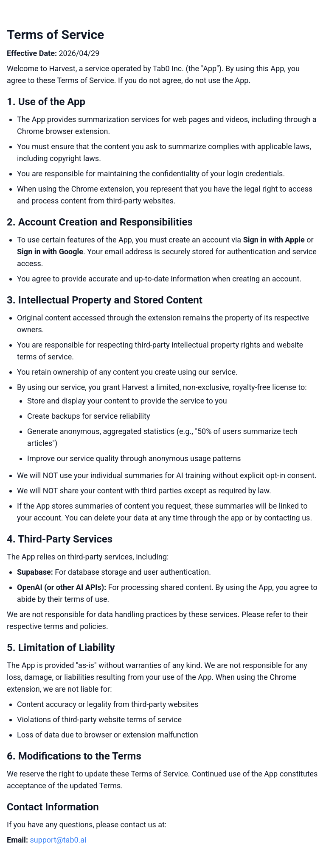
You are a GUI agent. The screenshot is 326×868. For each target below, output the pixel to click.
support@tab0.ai (58, 840)
